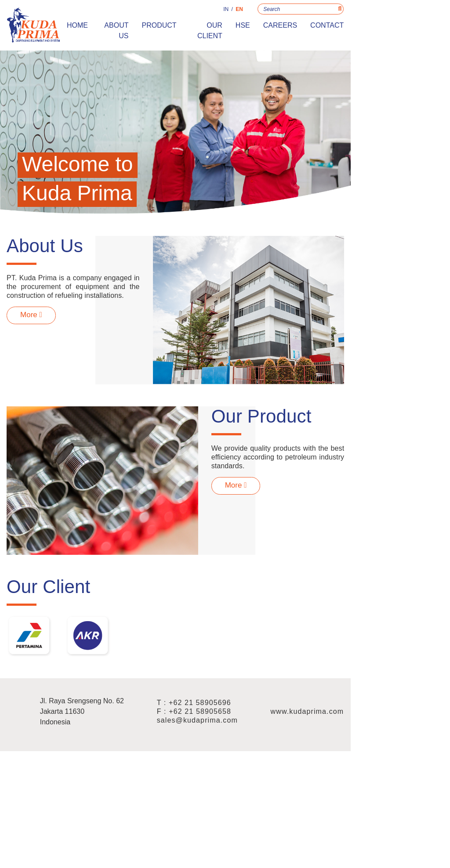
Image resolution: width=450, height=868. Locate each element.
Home (144, 28)
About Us (186, 28)
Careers (365, 28)
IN (311, 12)
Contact (412, 28)
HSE (328, 28)
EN (325, 12)
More (44, 356)
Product (234, 28)
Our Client (286, 28)
